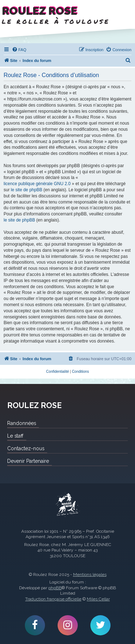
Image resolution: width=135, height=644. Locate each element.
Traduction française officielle (53, 599)
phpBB (55, 588)
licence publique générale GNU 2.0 (37, 184)
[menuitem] (19, 50)
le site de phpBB (26, 190)
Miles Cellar (98, 599)
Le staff (15, 436)
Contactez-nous (26, 448)
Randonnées (22, 423)
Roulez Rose (68, 505)
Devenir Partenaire (28, 461)
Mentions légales (90, 574)
